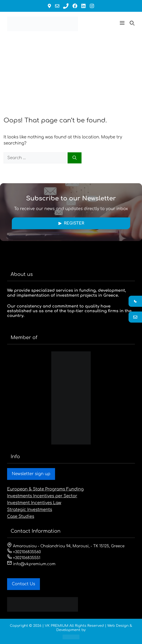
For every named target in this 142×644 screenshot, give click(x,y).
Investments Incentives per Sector (42, 496)
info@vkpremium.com (31, 564)
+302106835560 (24, 552)
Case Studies (21, 517)
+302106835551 (24, 558)
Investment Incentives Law (34, 503)
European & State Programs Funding (45, 489)
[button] (122, 24)
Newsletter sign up (31, 474)
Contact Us (24, 584)
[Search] (75, 158)
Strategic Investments (30, 510)
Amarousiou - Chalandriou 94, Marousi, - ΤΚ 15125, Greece (66, 546)
